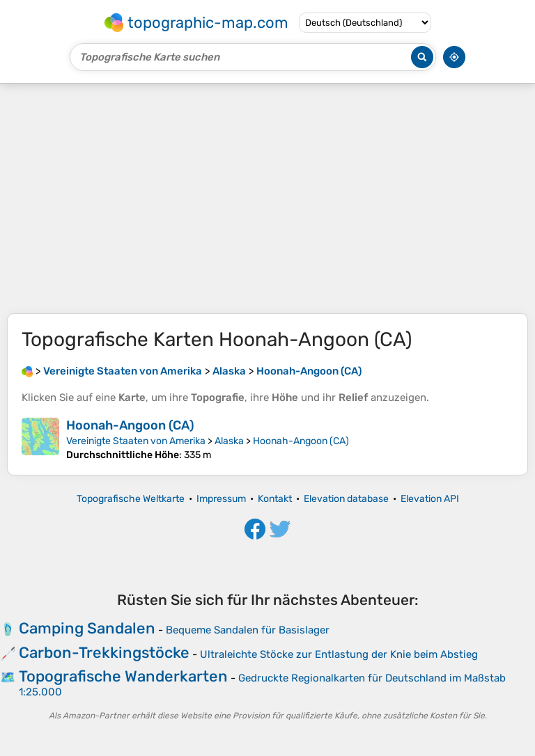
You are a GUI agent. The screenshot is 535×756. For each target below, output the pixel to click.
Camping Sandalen (87, 628)
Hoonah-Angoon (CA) (130, 425)
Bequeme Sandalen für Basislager (248, 630)
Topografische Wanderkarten (123, 676)
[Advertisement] (267, 198)
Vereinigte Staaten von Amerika (136, 441)
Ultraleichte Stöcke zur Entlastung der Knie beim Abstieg (339, 654)
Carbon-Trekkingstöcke (104, 653)
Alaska (229, 441)
